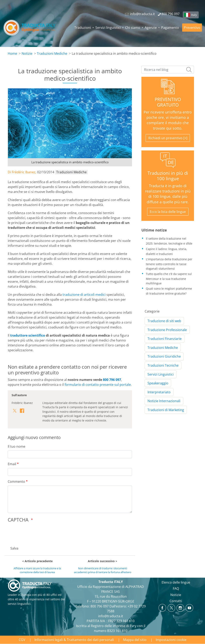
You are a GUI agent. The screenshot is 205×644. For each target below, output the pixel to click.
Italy (194, 15)
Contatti (176, 601)
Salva (14, 548)
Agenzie (151, 28)
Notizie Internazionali (164, 401)
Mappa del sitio (135, 640)
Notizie (27, 53)
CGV (22, 640)
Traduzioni (83, 28)
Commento (16, 482)
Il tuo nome (17, 446)
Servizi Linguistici (161, 374)
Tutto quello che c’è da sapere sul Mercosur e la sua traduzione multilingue (169, 278)
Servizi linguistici (108, 28)
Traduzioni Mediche (52, 53)
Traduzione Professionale (167, 330)
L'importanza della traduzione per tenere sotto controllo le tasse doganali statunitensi (169, 264)
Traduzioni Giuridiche (164, 356)
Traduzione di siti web (164, 321)
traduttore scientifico (28, 335)
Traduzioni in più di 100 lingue (168, 176)
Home (12, 53)
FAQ (176, 588)
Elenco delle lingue (176, 582)
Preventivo (192, 28)
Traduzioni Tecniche (163, 365)
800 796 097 (112, 380)
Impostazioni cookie (171, 640)
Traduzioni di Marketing (166, 410)
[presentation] (39, 533)
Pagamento (170, 28)
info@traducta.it (111, 616)
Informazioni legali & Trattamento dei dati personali (74, 640)
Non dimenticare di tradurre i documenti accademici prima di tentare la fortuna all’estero (103, 570)
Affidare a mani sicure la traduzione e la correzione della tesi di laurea (37, 570)
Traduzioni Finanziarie (165, 339)
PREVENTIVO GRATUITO (168, 102)
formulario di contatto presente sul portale (98, 385)
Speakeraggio (158, 383)
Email (12, 464)
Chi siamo (133, 28)
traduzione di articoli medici (84, 295)
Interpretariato (159, 392)
